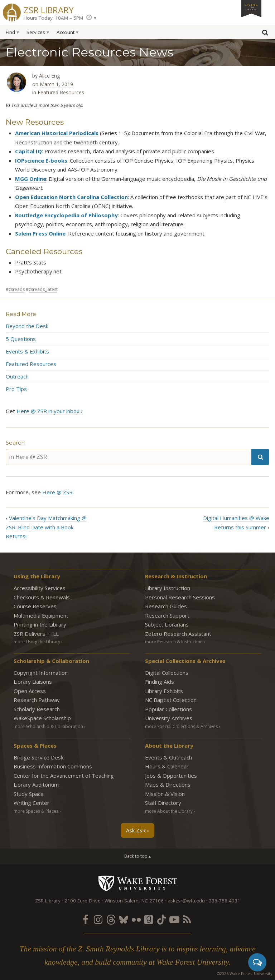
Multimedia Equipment (41, 615)
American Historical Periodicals (57, 133)
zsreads (17, 289)
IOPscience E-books (41, 160)
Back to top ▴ (137, 856)
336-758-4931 (225, 901)
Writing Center (32, 803)
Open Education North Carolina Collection (71, 197)
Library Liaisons (33, 682)
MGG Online (31, 179)
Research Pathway (37, 700)
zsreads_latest (43, 289)
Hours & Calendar (167, 766)
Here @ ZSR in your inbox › (50, 411)
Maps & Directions (168, 785)
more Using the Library (37, 642)
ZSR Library (49, 9)
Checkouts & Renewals (42, 597)
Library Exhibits (164, 691)
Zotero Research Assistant (178, 634)
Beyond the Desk (27, 326)
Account (66, 32)
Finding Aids (160, 682)
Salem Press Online (40, 233)
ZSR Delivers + (36, 634)
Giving (251, 7)
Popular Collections (168, 709)
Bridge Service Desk (38, 757)
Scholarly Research (37, 709)
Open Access (30, 691)
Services (36, 32)
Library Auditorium (36, 785)
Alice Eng (49, 76)
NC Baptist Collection (171, 700)
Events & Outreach (168, 757)
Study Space (29, 794)
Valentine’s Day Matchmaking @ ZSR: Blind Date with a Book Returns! (46, 527)
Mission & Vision (165, 794)
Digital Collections (167, 673)
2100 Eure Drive (83, 901)
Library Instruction (168, 588)
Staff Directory (163, 803)
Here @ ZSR (57, 492)
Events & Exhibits (27, 351)
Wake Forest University (138, 883)
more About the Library (169, 811)
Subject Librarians (167, 624)
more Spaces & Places (36, 811)
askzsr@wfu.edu (186, 901)
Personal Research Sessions (180, 597)
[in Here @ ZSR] (129, 457)
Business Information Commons (53, 766)
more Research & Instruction (174, 642)
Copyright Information (41, 673)
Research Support (167, 615)
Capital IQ (28, 151)
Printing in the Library (40, 624)
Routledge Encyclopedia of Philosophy (66, 215)
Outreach (17, 376)
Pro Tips (16, 389)
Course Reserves (35, 606)
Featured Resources (61, 92)
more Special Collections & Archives (181, 726)
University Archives (169, 718)
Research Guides (166, 606)
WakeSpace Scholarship (42, 718)
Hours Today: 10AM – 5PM (53, 18)
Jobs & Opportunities (171, 776)
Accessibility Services (40, 588)
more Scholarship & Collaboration (48, 726)
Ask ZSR (136, 830)
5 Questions (21, 339)
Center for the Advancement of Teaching (64, 776)
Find (10, 32)
